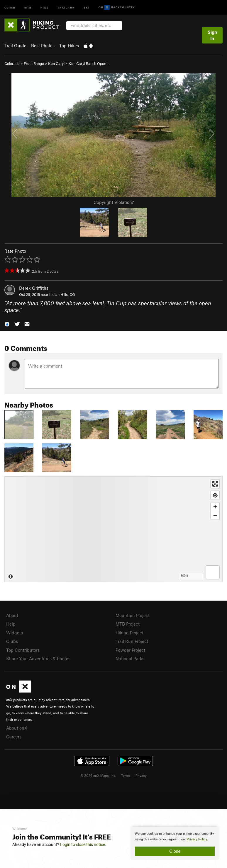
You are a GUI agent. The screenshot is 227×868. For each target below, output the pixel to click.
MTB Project (128, 624)
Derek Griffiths (34, 288)
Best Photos (43, 46)
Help (11, 624)
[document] (175, 843)
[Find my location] (215, 495)
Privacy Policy (197, 839)
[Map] (113, 529)
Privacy (141, 775)
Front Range (34, 63)
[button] (7, 324)
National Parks (130, 658)
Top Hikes (69, 46)
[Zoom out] (215, 515)
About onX (17, 728)
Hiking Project (129, 633)
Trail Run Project (132, 641)
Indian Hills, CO (62, 294)
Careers (14, 737)
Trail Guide (15, 46)
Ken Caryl (56, 63)
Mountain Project (133, 615)
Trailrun (66, 7)
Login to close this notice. (83, 844)
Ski (87, 7)
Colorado (12, 63)
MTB (28, 7)
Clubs (12, 641)
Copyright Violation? (114, 202)
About (12, 615)
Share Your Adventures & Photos (38, 658)
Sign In (212, 35)
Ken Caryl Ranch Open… (89, 63)
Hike (45, 7)
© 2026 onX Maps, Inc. (98, 775)
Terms (126, 775)
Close (175, 851)
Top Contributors (23, 650)
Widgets (15, 633)
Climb (10, 7)
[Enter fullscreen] (215, 484)
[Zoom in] (215, 507)
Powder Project (130, 650)
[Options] (213, 572)
